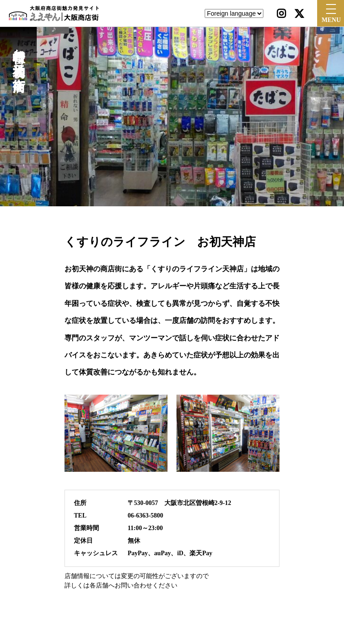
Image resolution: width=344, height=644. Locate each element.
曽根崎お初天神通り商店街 (19, 55)
